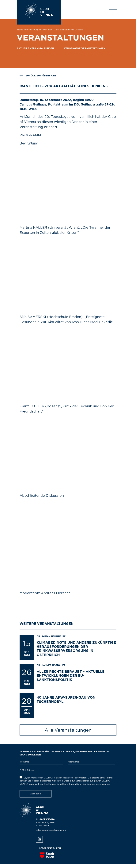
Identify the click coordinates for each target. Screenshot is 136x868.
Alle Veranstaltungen (68, 730)
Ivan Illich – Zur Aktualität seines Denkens (63, 30)
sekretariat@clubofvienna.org (51, 830)
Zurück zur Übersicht (38, 76)
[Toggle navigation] (113, 8)
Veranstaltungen (33, 30)
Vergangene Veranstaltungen (85, 48)
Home (20, 30)
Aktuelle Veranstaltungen (35, 48)
